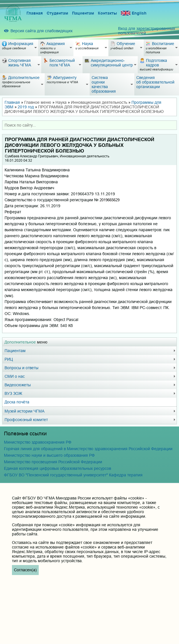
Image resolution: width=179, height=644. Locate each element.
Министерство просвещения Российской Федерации (53, 462)
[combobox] (89, 125)
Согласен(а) (25, 570)
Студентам (57, 13)
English (134, 13)
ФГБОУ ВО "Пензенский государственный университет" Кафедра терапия (73, 475)
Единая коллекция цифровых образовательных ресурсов (57, 468)
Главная (35, 13)
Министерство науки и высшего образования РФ (49, 455)
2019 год (26, 107)
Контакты (107, 13)
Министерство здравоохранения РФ (38, 442)
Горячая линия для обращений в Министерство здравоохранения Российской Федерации (88, 449)
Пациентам (83, 13)
